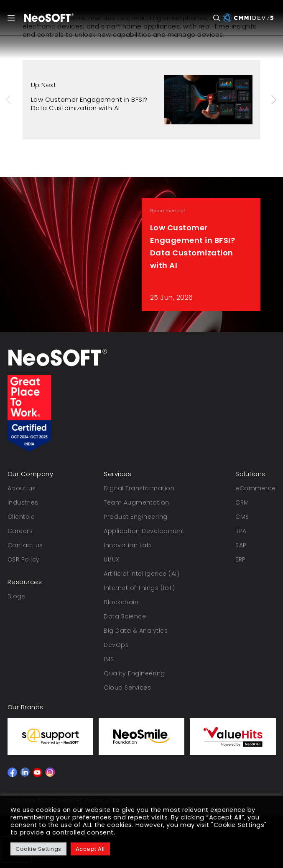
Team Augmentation (136, 502)
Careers (20, 531)
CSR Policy (24, 559)
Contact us (25, 545)
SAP (241, 545)
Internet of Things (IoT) (139, 588)
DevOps (116, 645)
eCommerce (256, 488)
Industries (23, 502)
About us (22, 488)
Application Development (144, 531)
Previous (9, 100)
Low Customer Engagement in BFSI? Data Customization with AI (89, 104)
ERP (241, 559)
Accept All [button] (90, 849)
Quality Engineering (134, 673)
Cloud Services (127, 688)
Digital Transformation (139, 488)
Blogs (17, 596)
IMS (109, 659)
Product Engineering (136, 517)
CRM (242, 502)
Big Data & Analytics (136, 631)
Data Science (125, 616)
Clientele (21, 517)
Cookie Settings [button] (38, 849)
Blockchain (121, 602)
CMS (242, 517)
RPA (241, 531)
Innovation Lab (127, 545)
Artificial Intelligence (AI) (141, 574)
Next (275, 100)
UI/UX (112, 559)
